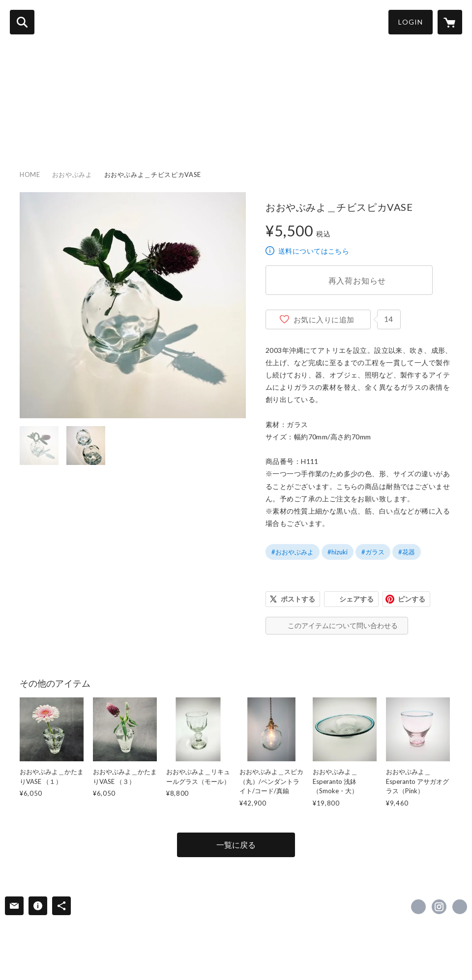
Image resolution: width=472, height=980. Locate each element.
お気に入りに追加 (324, 319)
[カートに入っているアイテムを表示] (450, 22)
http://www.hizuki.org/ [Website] (460, 907)
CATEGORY (97, 133)
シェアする (356, 599)
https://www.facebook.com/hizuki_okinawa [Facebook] (418, 907)
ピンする (412, 599)
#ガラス (373, 552)
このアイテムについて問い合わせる (343, 625)
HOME (18, 133)
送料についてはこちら (314, 251)
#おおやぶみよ (293, 552)
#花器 (407, 552)
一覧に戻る (236, 845)
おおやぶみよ (72, 174)
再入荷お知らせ (357, 280)
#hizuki (338, 552)
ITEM (53, 133)
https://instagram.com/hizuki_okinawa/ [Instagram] (439, 907)
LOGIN (411, 22)
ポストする (298, 599)
